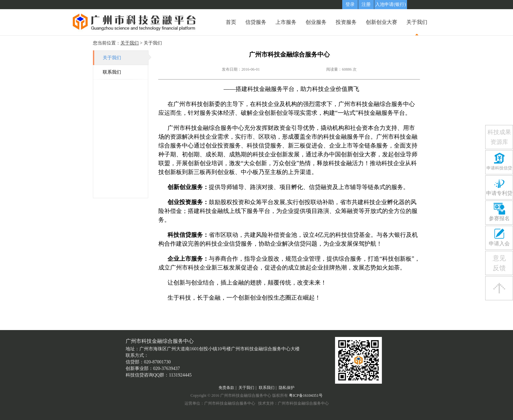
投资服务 (346, 22)
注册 (366, 4)
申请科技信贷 (499, 168)
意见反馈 (499, 263)
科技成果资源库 (499, 137)
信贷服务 (256, 22)
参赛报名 (499, 218)
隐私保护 (287, 388)
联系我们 (112, 72)
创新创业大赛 (381, 22)
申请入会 (499, 244)
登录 (350, 4)
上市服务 (286, 22)
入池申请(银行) (390, 4)
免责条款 (226, 388)
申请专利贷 (499, 193)
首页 (231, 22)
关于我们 (417, 22)
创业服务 (316, 22)
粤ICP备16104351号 (306, 395)
